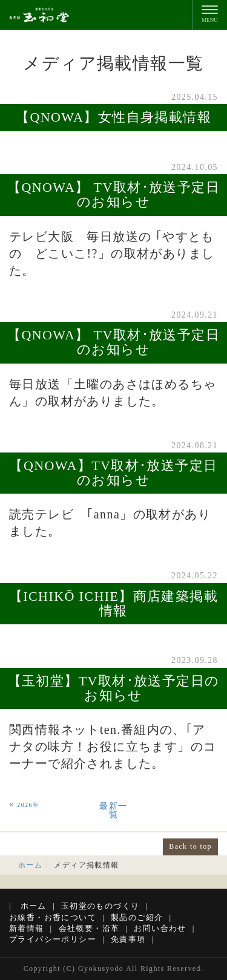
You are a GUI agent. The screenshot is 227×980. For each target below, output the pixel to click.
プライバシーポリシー (53, 939)
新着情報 (27, 928)
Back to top (190, 846)
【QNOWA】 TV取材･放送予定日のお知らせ (113, 194)
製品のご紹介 (137, 917)
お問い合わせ (160, 928)
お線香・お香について (53, 917)
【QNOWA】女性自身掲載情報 (113, 117)
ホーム (30, 865)
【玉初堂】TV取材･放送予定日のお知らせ (114, 688)
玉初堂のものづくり (100, 906)
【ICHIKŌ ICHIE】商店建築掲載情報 (113, 603)
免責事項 (128, 939)
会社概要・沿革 (89, 928)
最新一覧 (113, 810)
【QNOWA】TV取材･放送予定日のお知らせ (113, 473)
